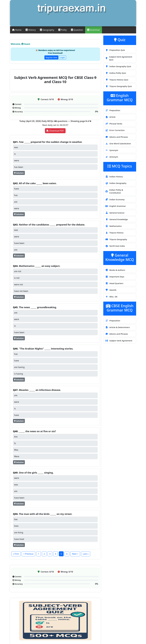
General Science (115, 213)
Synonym (112, 150)
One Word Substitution (118, 143)
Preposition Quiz (115, 50)
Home (17, 30)
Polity (63, 30)
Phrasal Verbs (114, 124)
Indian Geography (116, 183)
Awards (111, 290)
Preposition (113, 110)
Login (62, 57)
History (31, 30)
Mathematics (113, 226)
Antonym (112, 157)
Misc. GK (111, 297)
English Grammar (116, 206)
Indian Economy (115, 199)
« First (16, 554)
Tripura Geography (116, 239)
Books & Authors (115, 270)
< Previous (28, 554)
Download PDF (55, 131)
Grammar (94, 30)
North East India (115, 246)
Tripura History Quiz (117, 80)
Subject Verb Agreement (119, 341)
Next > (75, 554)
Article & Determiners (118, 327)
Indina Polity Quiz (116, 73)
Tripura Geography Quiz (119, 86)
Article (110, 117)
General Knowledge (117, 219)
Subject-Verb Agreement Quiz (119, 58)
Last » (86, 554)
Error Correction (115, 130)
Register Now (51, 57)
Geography (47, 30)
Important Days (115, 277)
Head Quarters (114, 283)
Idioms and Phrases (117, 137)
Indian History (114, 177)
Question (77, 30)
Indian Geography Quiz (118, 66)
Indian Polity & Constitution (114, 191)
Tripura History (114, 233)
